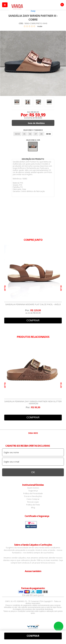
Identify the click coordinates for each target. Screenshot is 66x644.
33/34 (17, 134)
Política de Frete (33, 505)
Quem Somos (33, 488)
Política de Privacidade (33, 493)
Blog (33, 507)
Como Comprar (33, 499)
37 (36, 134)
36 (30, 134)
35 (24, 134)
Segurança (33, 491)
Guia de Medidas (36, 123)
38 (41, 134)
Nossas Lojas (33, 502)
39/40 (48, 134)
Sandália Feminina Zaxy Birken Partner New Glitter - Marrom (33, 403)
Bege (33, 147)
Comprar (33, 320)
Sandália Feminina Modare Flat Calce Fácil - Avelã (33, 304)
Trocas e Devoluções (33, 496)
